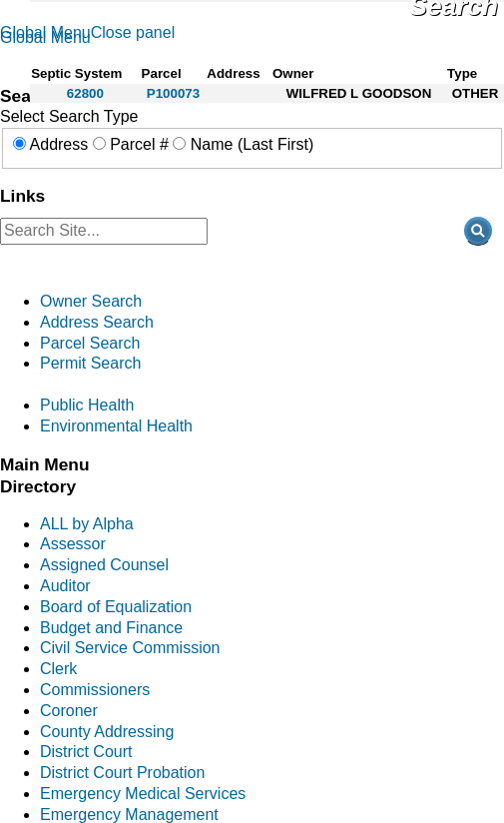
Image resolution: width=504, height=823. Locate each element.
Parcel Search (90, 343)
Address (59, 144)
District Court (86, 752)
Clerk (58, 669)
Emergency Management (129, 815)
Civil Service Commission (130, 648)
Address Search (97, 322)
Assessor (73, 544)
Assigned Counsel (104, 565)
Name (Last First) (252, 144)
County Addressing (107, 732)
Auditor (65, 586)
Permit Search (90, 363)
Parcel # (139, 144)
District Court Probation (122, 773)
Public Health (87, 405)
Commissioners (95, 690)
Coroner (69, 711)
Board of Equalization (116, 607)
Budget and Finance (111, 628)
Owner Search (91, 301)
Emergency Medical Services (143, 794)
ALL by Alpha (87, 524)
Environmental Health (116, 426)
